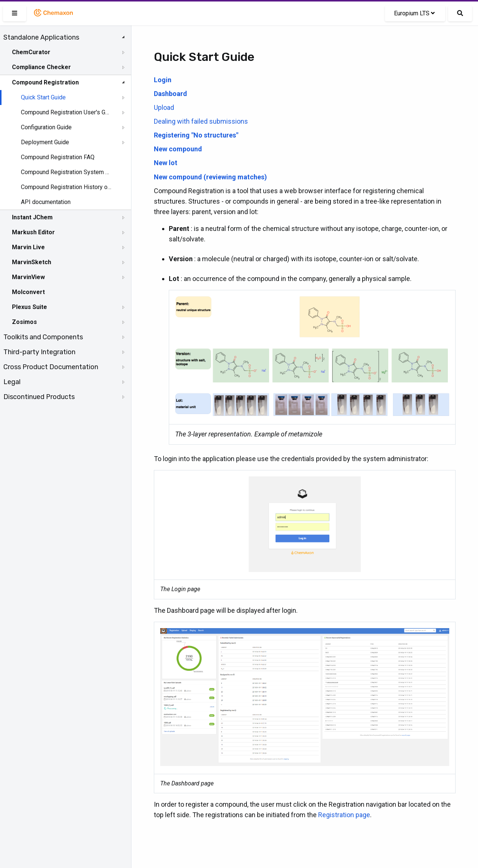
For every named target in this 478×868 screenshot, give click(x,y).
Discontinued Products (39, 397)
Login (163, 80)
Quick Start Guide (43, 97)
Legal (12, 382)
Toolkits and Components (43, 337)
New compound (178, 149)
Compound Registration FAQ (58, 157)
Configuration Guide (46, 127)
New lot (166, 163)
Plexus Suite (30, 307)
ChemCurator (31, 52)
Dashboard (170, 94)
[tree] (66, 217)
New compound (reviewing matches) (210, 177)
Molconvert (28, 292)
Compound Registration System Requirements (66, 172)
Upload (164, 107)
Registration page (344, 815)
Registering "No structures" (196, 135)
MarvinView (28, 277)
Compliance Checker (41, 67)
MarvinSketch (32, 262)
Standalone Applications (41, 37)
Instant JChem (32, 217)
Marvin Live (28, 247)
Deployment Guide (45, 142)
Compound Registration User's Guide (66, 112)
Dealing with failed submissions (201, 121)
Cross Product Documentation (51, 367)
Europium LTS (414, 13)
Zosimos (24, 322)
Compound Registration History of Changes (66, 187)
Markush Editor (33, 232)
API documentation (46, 202)
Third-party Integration (39, 352)
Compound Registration (45, 82)
